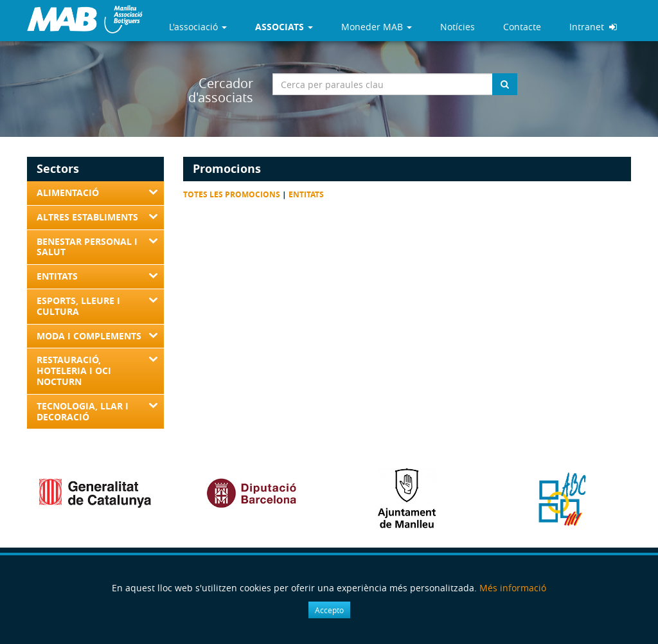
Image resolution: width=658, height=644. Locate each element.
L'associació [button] (198, 27)
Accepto (329, 610)
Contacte (522, 27)
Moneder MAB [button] (377, 27)
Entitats (306, 194)
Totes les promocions (232, 194)
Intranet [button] (593, 27)
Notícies (458, 27)
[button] (284, 27)
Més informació (513, 588)
